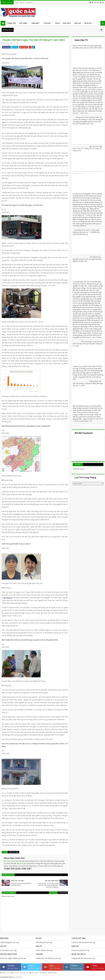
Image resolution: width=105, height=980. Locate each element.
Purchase (53, 973)
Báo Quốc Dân (9, 861)
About (22, 3)
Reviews (43, 973)
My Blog (88, 23)
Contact (29, 3)
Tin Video (34, 973)
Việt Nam (23, 23)
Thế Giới (47, 23)
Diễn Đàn (35, 23)
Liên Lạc (78, 23)
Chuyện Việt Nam (13, 852)
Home (17, 3)
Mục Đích (67, 23)
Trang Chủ (11, 23)
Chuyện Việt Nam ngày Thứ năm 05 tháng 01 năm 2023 (33, 40)
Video (57, 23)
